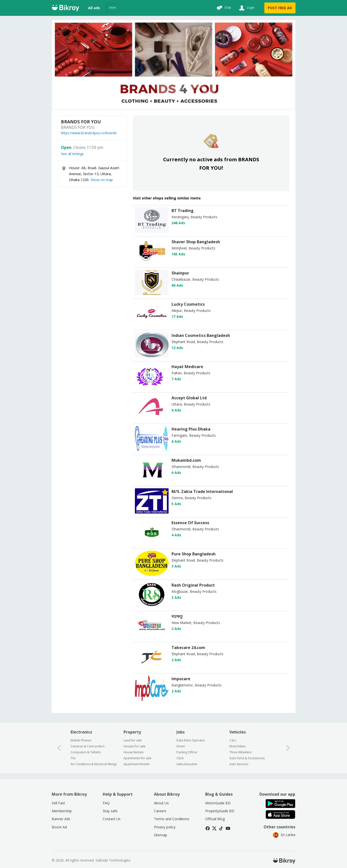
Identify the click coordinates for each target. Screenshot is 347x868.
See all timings (72, 154)
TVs (73, 758)
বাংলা (112, 8)
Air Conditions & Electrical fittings (94, 764)
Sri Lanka (284, 835)
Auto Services (239, 764)
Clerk (180, 758)
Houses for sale (135, 746)
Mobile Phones (81, 740)
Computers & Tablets (86, 752)
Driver (181, 746)
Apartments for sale (137, 758)
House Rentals (134, 752)
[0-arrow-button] (59, 748)
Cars (233, 740)
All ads (94, 8)
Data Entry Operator (191, 740)
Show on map (102, 180)
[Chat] (223, 8)
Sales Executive (187, 764)
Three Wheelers (240, 752)
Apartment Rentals (136, 764)
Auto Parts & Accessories (247, 758)
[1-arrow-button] (288, 748)
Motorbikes (237, 746)
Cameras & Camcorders (87, 746)
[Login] (246, 8)
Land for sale (133, 740)
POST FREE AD (280, 8)
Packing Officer (187, 752)
